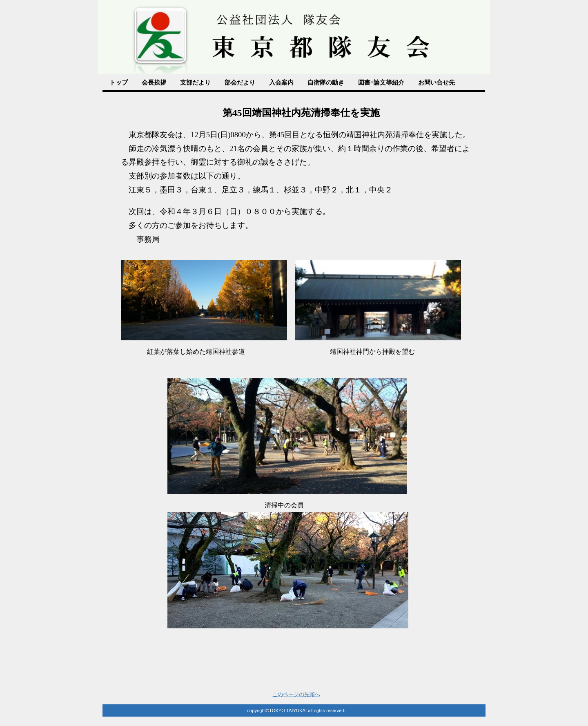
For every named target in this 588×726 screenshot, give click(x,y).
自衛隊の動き (326, 83)
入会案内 (281, 83)
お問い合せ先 (437, 83)
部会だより (240, 83)
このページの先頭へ (296, 694)
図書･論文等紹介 (381, 83)
